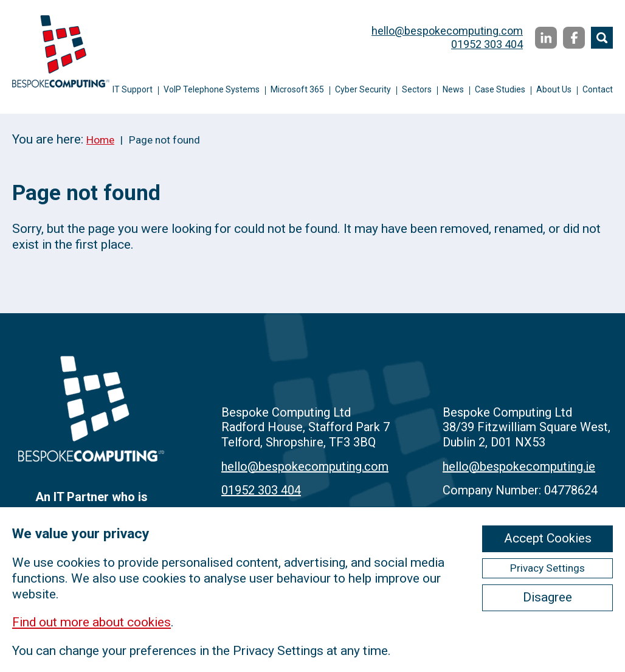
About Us (554, 89)
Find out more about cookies (92, 622)
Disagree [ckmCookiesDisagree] (547, 597)
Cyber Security (363, 89)
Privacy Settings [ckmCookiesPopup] (547, 568)
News (453, 89)
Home (100, 140)
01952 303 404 (487, 44)
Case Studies (500, 89)
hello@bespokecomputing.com (447, 31)
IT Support (133, 89)
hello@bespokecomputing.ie (519, 466)
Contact (598, 89)
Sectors (417, 89)
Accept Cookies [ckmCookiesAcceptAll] (548, 538)
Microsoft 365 (297, 89)
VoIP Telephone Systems (212, 89)
